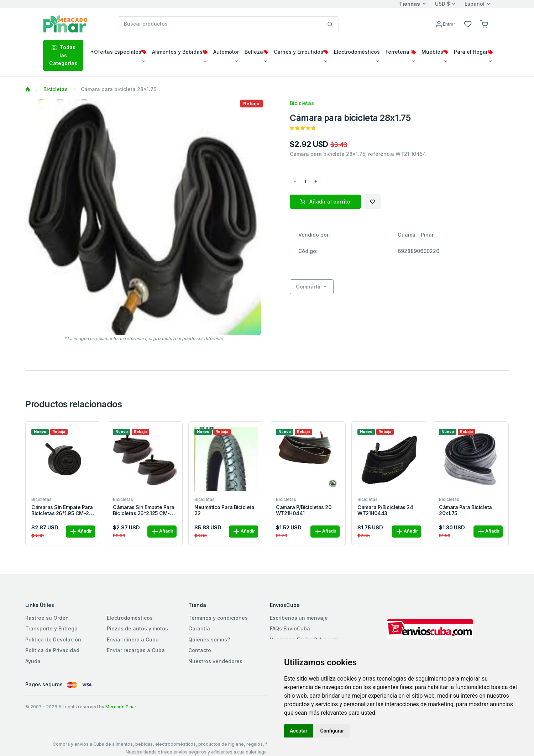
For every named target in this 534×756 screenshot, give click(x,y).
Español (475, 4)
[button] (484, 24)
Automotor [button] (226, 52)
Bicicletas (56, 89)
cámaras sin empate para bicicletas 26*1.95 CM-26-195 (63, 511)
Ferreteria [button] (401, 52)
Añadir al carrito (325, 202)
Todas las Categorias (63, 55)
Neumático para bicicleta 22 (224, 510)
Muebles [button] (435, 52)
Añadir (80, 532)
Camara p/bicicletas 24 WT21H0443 (385, 510)
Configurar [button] (332, 731)
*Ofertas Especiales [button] (118, 52)
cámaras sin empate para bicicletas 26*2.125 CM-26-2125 (144, 511)
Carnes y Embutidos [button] (301, 52)
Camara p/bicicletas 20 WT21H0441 (304, 510)
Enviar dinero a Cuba (133, 639)
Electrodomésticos (130, 618)
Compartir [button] (308, 287)
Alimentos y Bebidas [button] (180, 52)
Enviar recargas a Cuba (136, 650)
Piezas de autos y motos (137, 628)
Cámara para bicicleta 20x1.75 (465, 510)
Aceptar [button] (299, 731)
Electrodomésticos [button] (357, 52)
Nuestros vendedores (215, 661)
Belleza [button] (256, 52)
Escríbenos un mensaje (299, 618)
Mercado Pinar (121, 707)
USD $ (443, 4)
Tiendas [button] (410, 4)
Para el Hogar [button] (473, 52)
